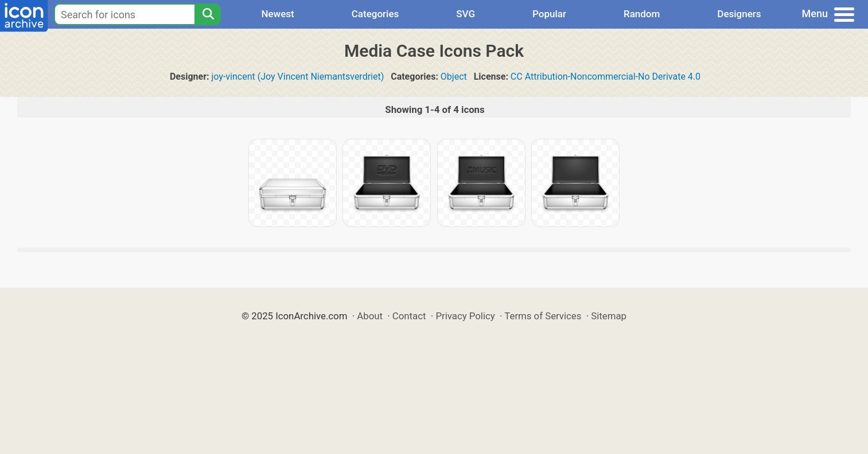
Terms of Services (543, 316)
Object (454, 77)
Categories (375, 14)
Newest (277, 14)
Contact (409, 316)
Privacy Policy (465, 316)
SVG (466, 14)
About (370, 316)
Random (642, 14)
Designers (739, 14)
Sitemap (609, 316)
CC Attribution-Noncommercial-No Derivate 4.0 (606, 77)
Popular (549, 14)
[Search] (208, 14)
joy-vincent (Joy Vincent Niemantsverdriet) (298, 77)
